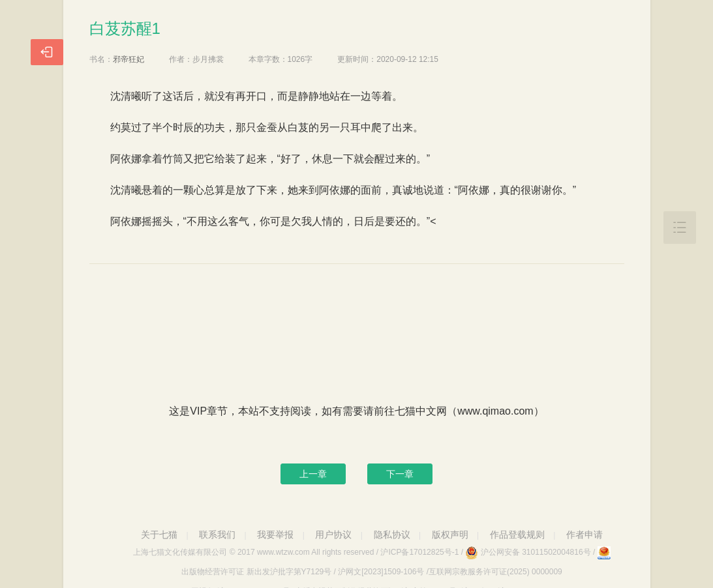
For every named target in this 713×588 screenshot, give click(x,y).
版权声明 (450, 535)
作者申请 (584, 535)
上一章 (313, 474)
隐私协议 (392, 535)
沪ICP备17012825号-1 (419, 552)
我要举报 (275, 535)
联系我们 (217, 535)
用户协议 (333, 535)
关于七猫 (159, 535)
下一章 (400, 474)
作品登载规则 (517, 535)
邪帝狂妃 (129, 59)
